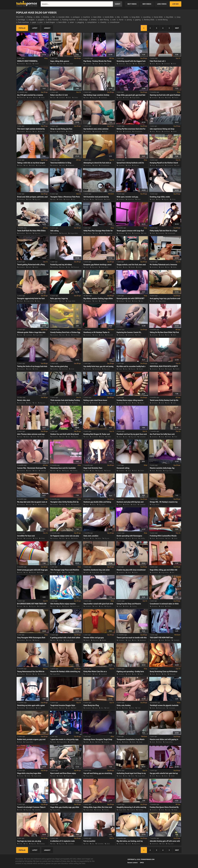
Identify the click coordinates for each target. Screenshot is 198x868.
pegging (81, 22)
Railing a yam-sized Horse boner (95, 400)
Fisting (70, 131)
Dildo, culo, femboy (124, 705)
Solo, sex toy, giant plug (59, 366)
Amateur (22, 64)
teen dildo (97, 17)
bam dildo (62, 22)
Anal (30, 64)
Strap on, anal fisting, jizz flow (61, 129)
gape (34, 22)
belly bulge (83, 20)
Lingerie (132, 810)
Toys (38, 301)
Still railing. (55, 231)
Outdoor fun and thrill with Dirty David (65, 434)
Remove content (133, 863)
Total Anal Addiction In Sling (61, 163)
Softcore (73, 742)
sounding (147, 17)
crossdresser (115, 22)
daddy (126, 17)
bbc (118, 17)
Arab (136, 538)
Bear (102, 335)
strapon (31, 20)
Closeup (109, 233)
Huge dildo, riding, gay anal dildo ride (164, 570)
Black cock (76, 606)
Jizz (173, 572)
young (129, 20)
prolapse (76, 17)
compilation (92, 22)
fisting (30, 17)
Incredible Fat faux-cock (26, 536)
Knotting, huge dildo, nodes (160, 197)
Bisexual (76, 267)
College (43, 471)
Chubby (75, 471)
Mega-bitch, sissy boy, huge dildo (29, 773)
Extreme (142, 504)
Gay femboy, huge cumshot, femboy (96, 95)
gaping (138, 20)
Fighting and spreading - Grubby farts (130, 671)
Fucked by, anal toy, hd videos (61, 265)
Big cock (95, 97)
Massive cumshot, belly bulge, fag (162, 468)
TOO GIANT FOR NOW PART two (161, 638)
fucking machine (69, 20)
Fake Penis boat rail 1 (158, 61)
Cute (108, 64)
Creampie (29, 335)
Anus (136, 301)
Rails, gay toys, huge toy (59, 298)
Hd (74, 199)
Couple (170, 369)
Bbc (165, 674)
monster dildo (64, 17)
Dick (175, 64)
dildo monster (53, 20)
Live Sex (175, 4)
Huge (140, 742)
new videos (147, 4)
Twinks (106, 810)
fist (54, 17)
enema (94, 20)
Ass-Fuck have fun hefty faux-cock (162, 434)
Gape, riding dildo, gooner (60, 61)
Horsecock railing (123, 468)
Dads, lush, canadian (91, 536)
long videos (162, 4)
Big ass (143, 64)
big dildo (170, 17)
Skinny (99, 810)
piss (41, 22)
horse (121, 20)
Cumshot (167, 64)
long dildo (136, 17)
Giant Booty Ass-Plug (91, 705)
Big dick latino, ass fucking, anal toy (130, 841)
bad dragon (51, 22)
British (127, 504)
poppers (41, 20)
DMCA (142, 863)
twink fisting (163, 20)
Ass (102, 64)
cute (114, 20)
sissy (179, 17)
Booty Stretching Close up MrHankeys (164, 671)
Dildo (54, 64)
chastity (103, 22)
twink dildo (109, 17)
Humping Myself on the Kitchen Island (164, 163)
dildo (38, 17)
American (122, 64)
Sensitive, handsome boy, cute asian (97, 570)
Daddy (143, 538)
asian (72, 22)
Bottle (126, 742)
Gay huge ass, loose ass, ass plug (29, 841)
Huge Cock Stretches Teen (93, 468)
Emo (133, 708)
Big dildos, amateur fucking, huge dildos (98, 298)
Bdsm (27, 437)
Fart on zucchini (89, 841)
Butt (36, 471)
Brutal (42, 131)
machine (87, 17)
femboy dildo (149, 20)
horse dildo (158, 17)
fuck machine (24, 22)
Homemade (138, 131)
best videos (132, 4)
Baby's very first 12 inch (59, 95)
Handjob (176, 640)
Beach (88, 640)
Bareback (71, 165)
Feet (61, 64)
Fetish (37, 64)
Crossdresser (105, 165)
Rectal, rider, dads (24, 400)
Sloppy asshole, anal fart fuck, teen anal (131, 265)
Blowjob (100, 199)
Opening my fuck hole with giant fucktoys (165, 95)
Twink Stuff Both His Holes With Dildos (31, 231)
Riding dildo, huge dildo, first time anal (98, 807)
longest (47, 28)
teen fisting (104, 20)
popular (22, 28)
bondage (22, 20)
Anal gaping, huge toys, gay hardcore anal (165, 298)
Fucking (106, 742)
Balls (174, 335)
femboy (46, 17)
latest (35, 28)
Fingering (69, 776)
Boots (61, 776)
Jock (104, 572)
